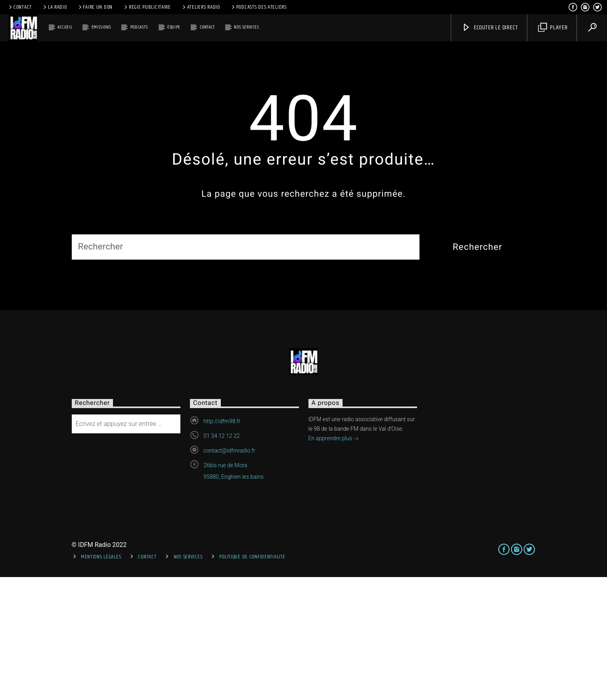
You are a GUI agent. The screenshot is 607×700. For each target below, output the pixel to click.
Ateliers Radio (201, 7)
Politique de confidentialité (252, 680)
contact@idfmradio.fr (229, 573)
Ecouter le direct (490, 28)
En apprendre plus (334, 562)
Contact (20, 7)
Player (553, 28)
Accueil (65, 27)
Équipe (174, 27)
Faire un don (95, 7)
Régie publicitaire (147, 7)
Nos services (246, 27)
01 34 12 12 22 (221, 558)
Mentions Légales (101, 680)
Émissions (101, 27)
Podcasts (139, 27)
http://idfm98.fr (222, 544)
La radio (55, 7)
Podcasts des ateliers (259, 7)
